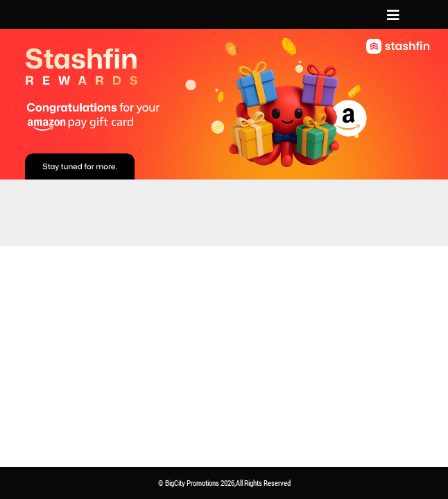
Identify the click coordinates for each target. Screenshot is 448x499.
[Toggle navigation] (393, 15)
